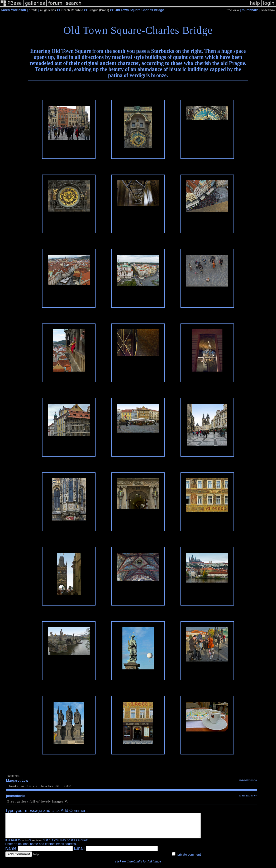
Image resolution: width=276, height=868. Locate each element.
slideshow (268, 10)
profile (33, 10)
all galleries (48, 10)
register (37, 845)
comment (13, 776)
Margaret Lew (17, 780)
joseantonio (16, 796)
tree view (233, 10)
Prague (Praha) (99, 10)
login (24, 845)
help (36, 859)
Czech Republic (72, 10)
